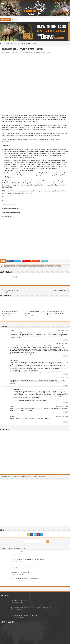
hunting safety (50, 241)
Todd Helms (7, 52)
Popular (10, 523)
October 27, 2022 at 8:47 (62, 335)
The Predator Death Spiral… (19, 527)
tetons (58, 241)
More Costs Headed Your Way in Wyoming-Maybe (25, 553)
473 (24, 529)
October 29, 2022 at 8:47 (62, 381)
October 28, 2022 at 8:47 (62, 353)
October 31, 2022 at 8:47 (62, 391)
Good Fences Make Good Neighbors (14, 265)
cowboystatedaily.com (10, 179)
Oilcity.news (6, 175)
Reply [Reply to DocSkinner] (66, 377)
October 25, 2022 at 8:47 (62, 318)
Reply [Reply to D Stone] (66, 314)
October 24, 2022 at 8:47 (62, 305)
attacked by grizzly (10, 241)
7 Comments (39, 52)
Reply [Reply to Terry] (66, 331)
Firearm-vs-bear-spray (10, 183)
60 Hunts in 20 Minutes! (56, 264)
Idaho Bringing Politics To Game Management (11, 287)
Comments (17, 523)
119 (23, 556)
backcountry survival (38, 241)
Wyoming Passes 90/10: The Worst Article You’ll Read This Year (28, 534)
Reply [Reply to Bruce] (66, 360)
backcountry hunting (23, 241)
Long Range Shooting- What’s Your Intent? (23, 542)
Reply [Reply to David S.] (66, 387)
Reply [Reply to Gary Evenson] (66, 349)
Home (2, 43)
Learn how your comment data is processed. (33, 451)
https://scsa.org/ (27, 329)
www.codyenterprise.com (11, 187)
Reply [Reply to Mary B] (66, 397)
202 (23, 544)
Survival (30, 52)
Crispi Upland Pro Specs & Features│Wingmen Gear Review (56, 288)
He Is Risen (15, 19)
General (7, 43)
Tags (24, 523)
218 (22, 536)
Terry (11, 319)
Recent (4, 523)
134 (22, 549)
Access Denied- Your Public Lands (20, 547)
